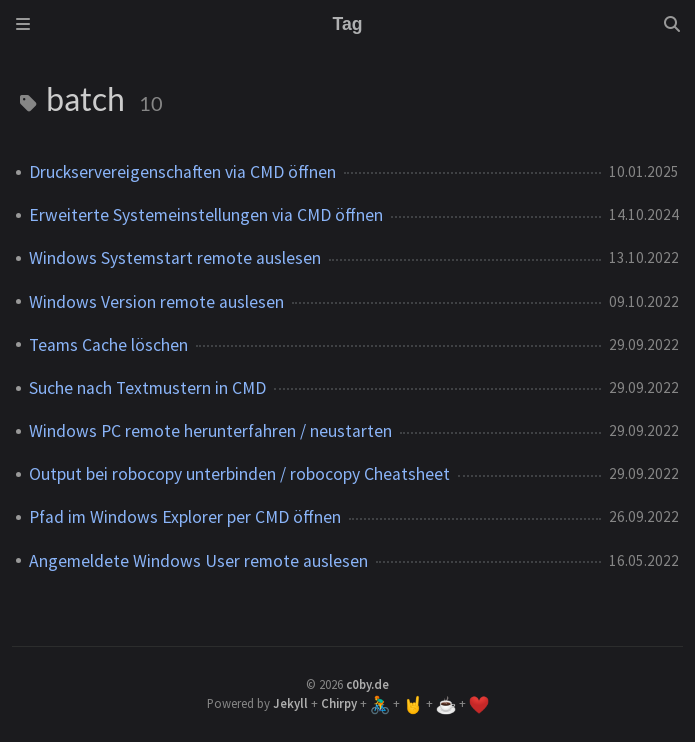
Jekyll (290, 703)
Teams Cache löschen (108, 345)
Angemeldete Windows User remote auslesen (198, 561)
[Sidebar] (23, 24)
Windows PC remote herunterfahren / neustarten (210, 431)
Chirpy (339, 703)
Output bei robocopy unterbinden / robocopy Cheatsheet (239, 474)
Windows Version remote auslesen (156, 302)
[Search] (672, 24)
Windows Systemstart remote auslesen (175, 258)
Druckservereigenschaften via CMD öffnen (182, 172)
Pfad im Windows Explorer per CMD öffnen (185, 517)
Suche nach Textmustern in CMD (147, 388)
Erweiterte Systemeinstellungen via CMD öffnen (206, 215)
